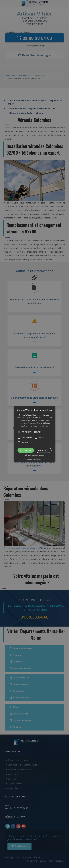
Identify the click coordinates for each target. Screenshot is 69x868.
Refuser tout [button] (44, 450)
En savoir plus (43, 426)
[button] (34, 434)
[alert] (34, 434)
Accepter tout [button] (26, 450)
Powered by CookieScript (34, 459)
